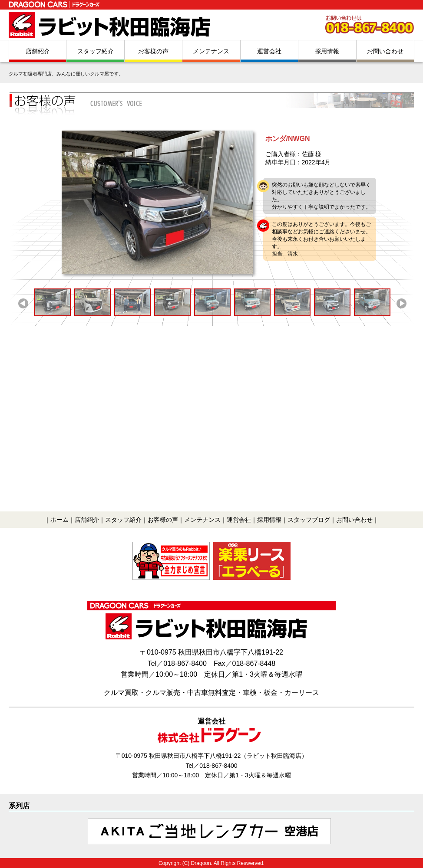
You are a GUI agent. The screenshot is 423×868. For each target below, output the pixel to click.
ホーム (59, 520)
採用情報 (327, 51)
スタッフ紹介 (96, 51)
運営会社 (269, 51)
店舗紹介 (38, 51)
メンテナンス (211, 51)
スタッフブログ (309, 520)
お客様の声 (153, 51)
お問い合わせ (385, 51)
